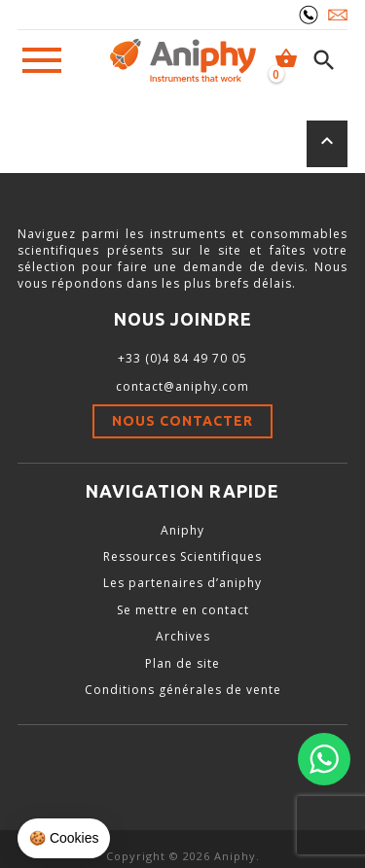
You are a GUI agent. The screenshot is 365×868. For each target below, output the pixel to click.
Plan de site (182, 663)
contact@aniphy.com (182, 386)
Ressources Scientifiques (182, 556)
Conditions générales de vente (183, 690)
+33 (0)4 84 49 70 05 (182, 358)
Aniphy (182, 530)
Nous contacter (182, 421)
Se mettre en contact (183, 610)
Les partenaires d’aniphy (182, 583)
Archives (183, 636)
